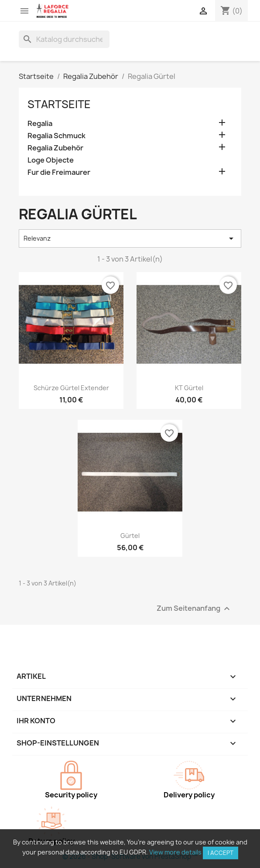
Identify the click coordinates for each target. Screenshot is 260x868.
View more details (175, 852)
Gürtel (130, 536)
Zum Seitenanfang (194, 608)
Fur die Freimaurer (59, 172)
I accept (221, 853)
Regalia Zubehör (55, 148)
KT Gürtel (189, 388)
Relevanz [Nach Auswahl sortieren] (130, 238)
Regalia (40, 124)
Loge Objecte (51, 160)
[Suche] (64, 39)
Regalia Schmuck (56, 136)
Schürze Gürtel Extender (71, 388)
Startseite (59, 104)
